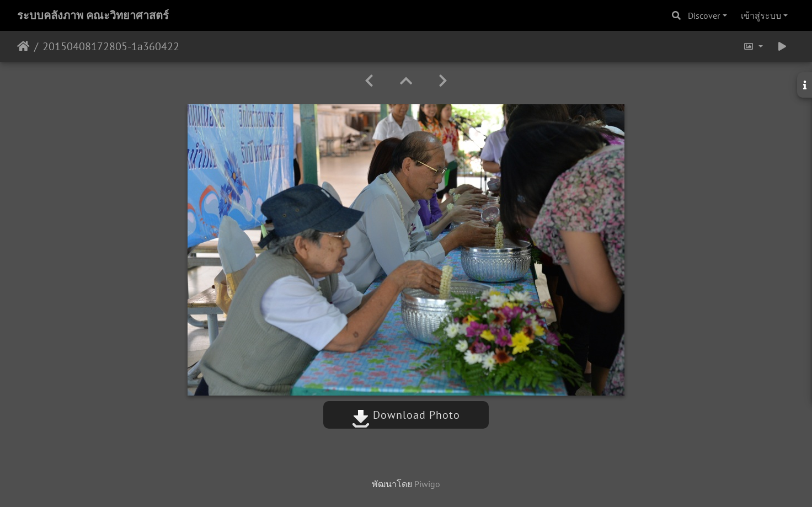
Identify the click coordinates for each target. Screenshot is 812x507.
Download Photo (406, 415)
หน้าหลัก (23, 46)
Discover (704, 15)
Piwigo (427, 484)
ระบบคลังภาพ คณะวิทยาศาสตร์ (93, 15)
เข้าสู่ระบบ (761, 15)
